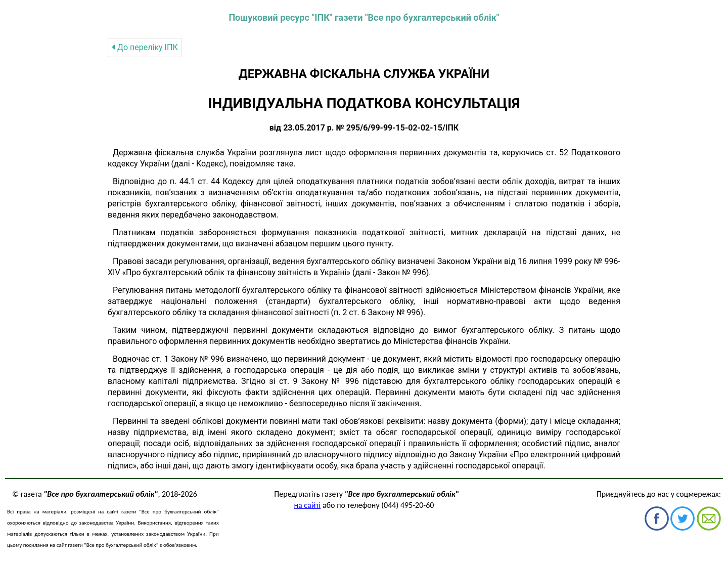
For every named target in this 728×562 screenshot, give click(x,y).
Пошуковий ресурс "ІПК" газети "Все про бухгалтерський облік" (364, 17)
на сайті (308, 505)
